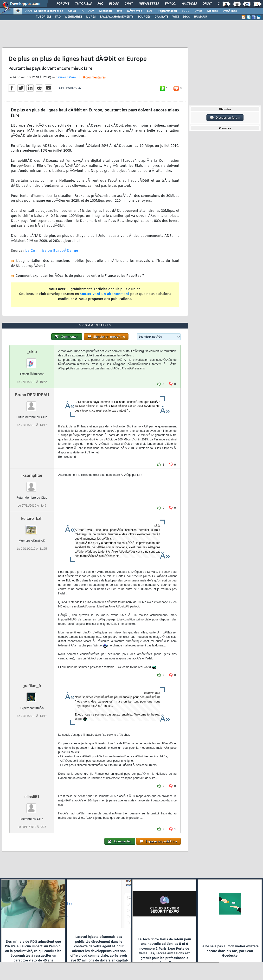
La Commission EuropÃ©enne (52, 251)
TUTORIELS (44, 17)
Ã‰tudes (189, 4)
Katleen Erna (66, 77)
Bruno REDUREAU (32, 395)
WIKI (176, 17)
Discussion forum (225, 118)
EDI (149, 11)
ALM (91, 11)
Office (198, 11)
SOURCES (144, 17)
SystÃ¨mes (230, 11)
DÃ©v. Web (135, 11)
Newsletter (149, 4)
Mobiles (212, 11)
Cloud (72, 11)
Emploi (170, 4)
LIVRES (91, 17)
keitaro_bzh (32, 519)
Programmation (167, 11)
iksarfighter (32, 475)
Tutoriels (83, 4)
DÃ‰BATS (161, 17)
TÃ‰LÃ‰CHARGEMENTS (117, 17)
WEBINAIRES (73, 17)
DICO (186, 17)
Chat (129, 4)
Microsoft (106, 11)
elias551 (32, 797)
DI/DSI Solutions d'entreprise (44, 11)
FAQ (100, 4)
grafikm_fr (32, 686)
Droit (207, 4)
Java (119, 11)
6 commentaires (94, 78)
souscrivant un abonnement (105, 294)
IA (82, 11)
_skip (32, 352)
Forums (63, 4)
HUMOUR (201, 17)
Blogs (114, 4)
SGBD (186, 11)
